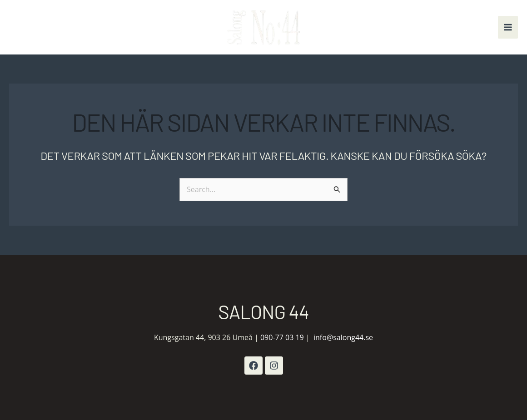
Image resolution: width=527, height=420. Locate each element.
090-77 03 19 (282, 337)
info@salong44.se (343, 337)
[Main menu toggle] (508, 27)
